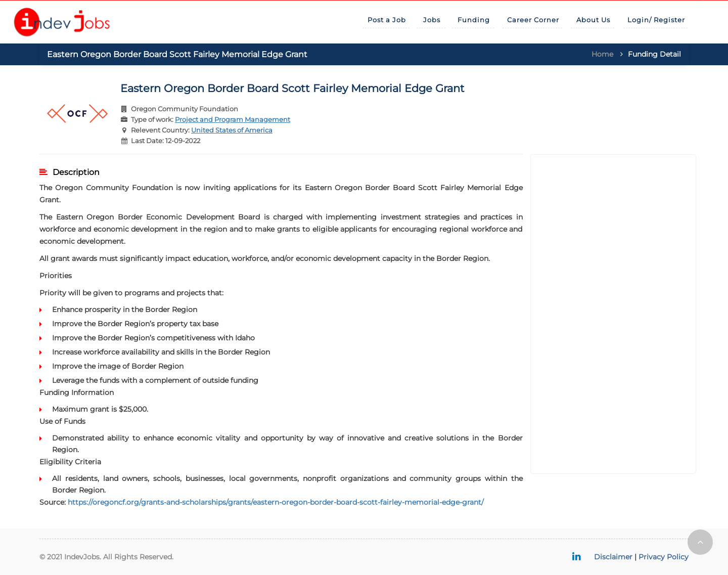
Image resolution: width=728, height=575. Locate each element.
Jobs (432, 20)
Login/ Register (656, 20)
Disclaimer (613, 557)
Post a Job (387, 20)
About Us (593, 20)
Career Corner (533, 20)
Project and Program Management (233, 119)
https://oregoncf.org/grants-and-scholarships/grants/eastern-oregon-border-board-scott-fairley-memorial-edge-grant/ (276, 502)
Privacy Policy (664, 557)
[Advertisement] (613, 314)
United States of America (232, 130)
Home (602, 54)
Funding (474, 20)
